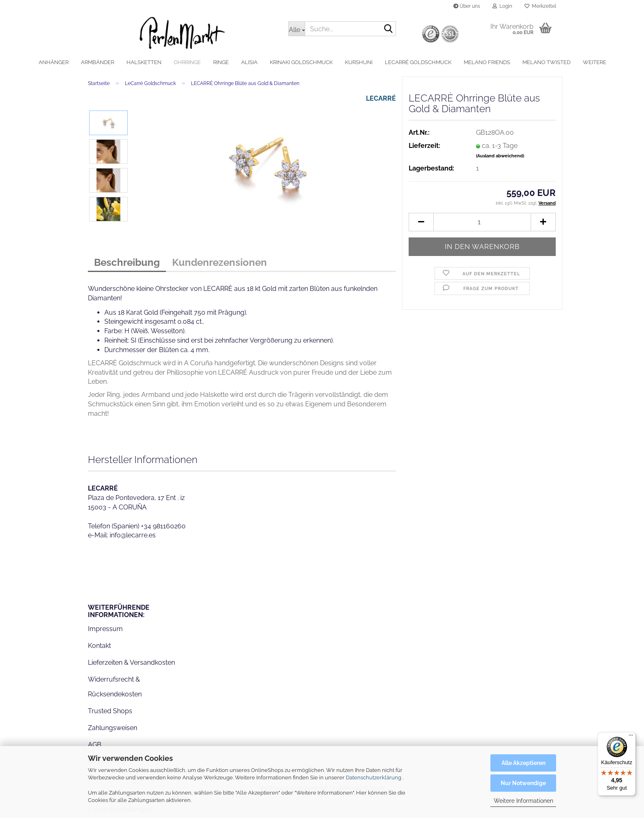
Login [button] (502, 6)
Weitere (595, 62)
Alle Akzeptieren (523, 763)
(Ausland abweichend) (500, 156)
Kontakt (99, 646)
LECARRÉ (381, 98)
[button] (421, 222)
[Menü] (631, 737)
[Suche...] (297, 29)
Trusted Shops (110, 711)
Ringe (221, 62)
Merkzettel (540, 6)
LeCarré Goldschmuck (418, 62)
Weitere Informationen (523, 801)
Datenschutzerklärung (374, 778)
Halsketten (144, 62)
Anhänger (54, 62)
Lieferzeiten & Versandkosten (131, 662)
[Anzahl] (482, 222)
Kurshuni (359, 62)
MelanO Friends (487, 62)
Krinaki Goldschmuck (301, 62)
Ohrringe (187, 62)
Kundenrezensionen (220, 262)
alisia (249, 62)
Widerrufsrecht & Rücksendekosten (115, 687)
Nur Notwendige (523, 783)
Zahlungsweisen (113, 728)
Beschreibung (127, 262)
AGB (95, 745)
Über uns (467, 6)
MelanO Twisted (546, 62)
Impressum (105, 629)
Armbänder (98, 62)
